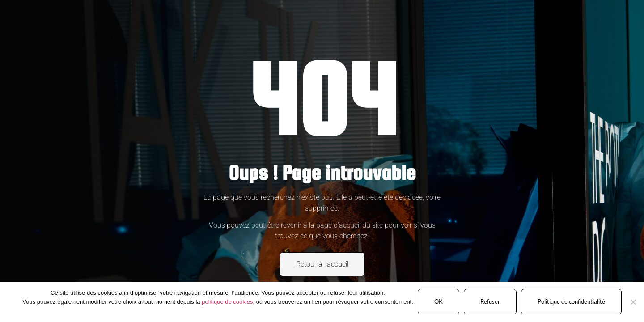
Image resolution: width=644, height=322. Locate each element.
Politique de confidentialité (571, 301)
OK (439, 301)
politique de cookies (227, 302)
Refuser (490, 301)
